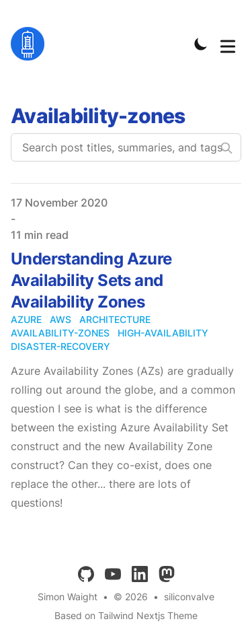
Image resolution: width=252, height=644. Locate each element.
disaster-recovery (60, 346)
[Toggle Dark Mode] (201, 44)
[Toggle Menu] (228, 44)
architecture (115, 319)
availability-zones (60, 333)
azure (26, 319)
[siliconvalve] (32, 44)
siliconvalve (189, 597)
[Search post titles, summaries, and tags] (126, 147)
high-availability (163, 333)
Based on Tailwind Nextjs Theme (126, 615)
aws (60, 319)
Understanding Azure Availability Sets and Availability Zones (91, 280)
